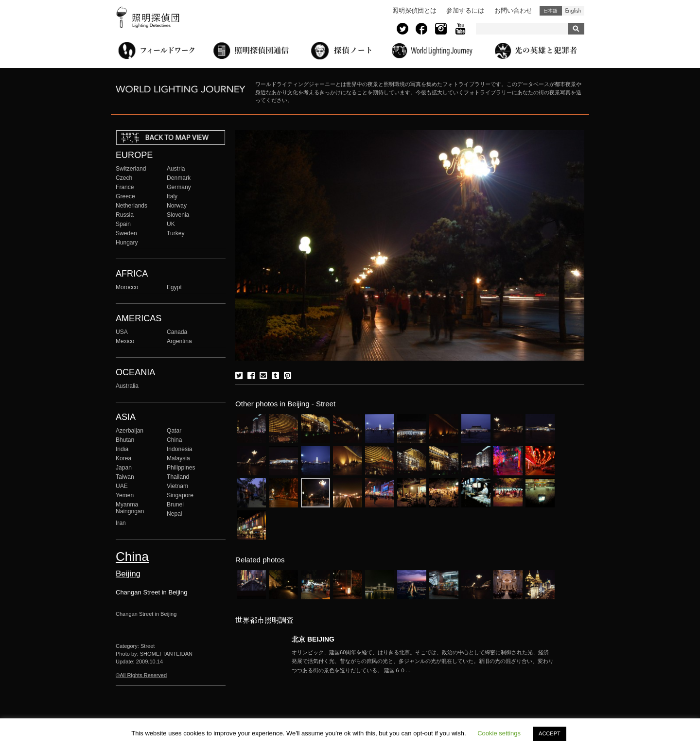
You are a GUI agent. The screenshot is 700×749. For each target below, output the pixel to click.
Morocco (127, 287)
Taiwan (125, 477)
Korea (123, 458)
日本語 (551, 11)
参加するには (465, 10)
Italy (172, 196)
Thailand (178, 477)
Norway (177, 206)
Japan (124, 468)
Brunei (175, 505)
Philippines (181, 468)
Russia (125, 215)
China (175, 440)
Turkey (175, 233)
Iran (121, 523)
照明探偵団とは (414, 10)
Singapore (180, 495)
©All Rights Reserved (141, 675)
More (423, 662)
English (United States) (573, 11)
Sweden (126, 233)
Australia (127, 386)
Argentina (179, 341)
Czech (124, 178)
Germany (179, 187)
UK (171, 224)
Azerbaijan (130, 431)
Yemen (125, 495)
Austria (176, 169)
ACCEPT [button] (550, 733)
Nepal (175, 514)
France (125, 187)
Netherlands (131, 206)
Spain (123, 224)
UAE (122, 486)
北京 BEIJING (313, 639)
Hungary (127, 243)
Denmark (179, 178)
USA (122, 332)
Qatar (174, 431)
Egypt (174, 287)
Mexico (125, 341)
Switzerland (131, 169)
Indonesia (179, 449)
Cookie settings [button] (499, 733)
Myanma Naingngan (130, 508)
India (122, 449)
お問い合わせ (513, 10)
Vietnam (177, 486)
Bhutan (125, 440)
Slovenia (178, 215)
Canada (177, 332)
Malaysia (178, 458)
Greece (125, 196)
